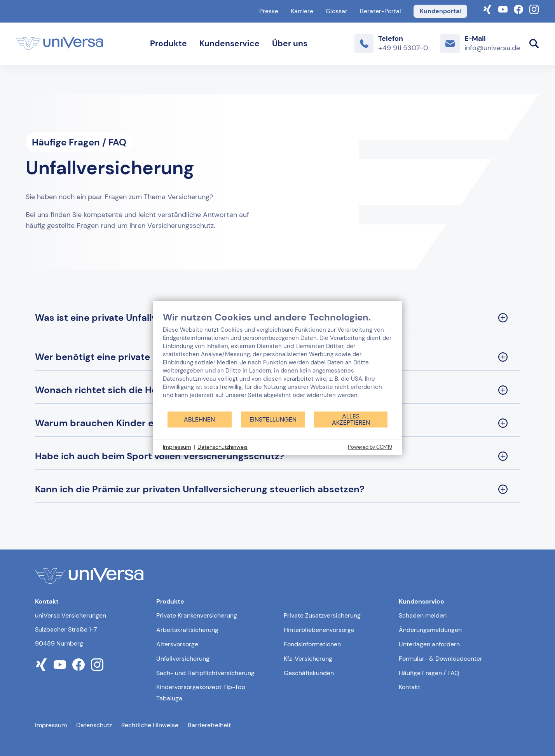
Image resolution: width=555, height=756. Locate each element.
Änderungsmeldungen (430, 630)
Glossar (337, 11)
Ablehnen (199, 419)
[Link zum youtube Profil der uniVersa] (60, 665)
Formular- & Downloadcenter (441, 659)
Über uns (290, 44)
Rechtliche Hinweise (150, 725)
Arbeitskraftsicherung (187, 630)
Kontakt (409, 687)
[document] (277, 361)
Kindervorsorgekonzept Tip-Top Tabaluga (201, 693)
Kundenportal (440, 11)
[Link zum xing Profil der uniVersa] (41, 665)
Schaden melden (423, 615)
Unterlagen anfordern (429, 644)
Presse (269, 11)
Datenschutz (94, 725)
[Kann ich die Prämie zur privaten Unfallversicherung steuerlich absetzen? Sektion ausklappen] (277, 489)
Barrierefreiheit (209, 725)
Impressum (51, 725)
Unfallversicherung (183, 659)
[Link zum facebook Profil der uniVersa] (79, 665)
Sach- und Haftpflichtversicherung (205, 673)
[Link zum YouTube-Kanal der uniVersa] (503, 9)
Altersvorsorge (177, 644)
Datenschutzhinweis (223, 447)
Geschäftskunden (309, 673)
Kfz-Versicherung (308, 659)
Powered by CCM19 (370, 447)
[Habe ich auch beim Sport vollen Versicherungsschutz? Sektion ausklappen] (277, 456)
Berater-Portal (380, 11)
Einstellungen (273, 419)
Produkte (168, 44)
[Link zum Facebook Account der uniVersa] (518, 9)
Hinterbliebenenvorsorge (319, 630)
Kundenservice (230, 44)
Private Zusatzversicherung (322, 615)
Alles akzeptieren (351, 419)
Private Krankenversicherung (197, 615)
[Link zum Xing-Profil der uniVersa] (487, 9)
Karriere (302, 11)
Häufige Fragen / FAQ (429, 673)
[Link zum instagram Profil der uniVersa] (97, 665)
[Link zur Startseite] (60, 44)
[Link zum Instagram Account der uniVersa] (534, 9)
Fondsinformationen (312, 644)
